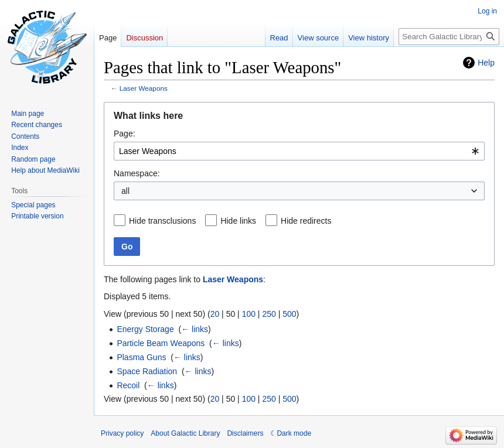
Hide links (238, 221)
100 (249, 314)
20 (215, 314)
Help (486, 63)
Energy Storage (145, 329)
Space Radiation (147, 371)
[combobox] (299, 151)
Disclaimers (245, 433)
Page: (125, 134)
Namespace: (137, 173)
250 (269, 314)
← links (195, 329)
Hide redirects (306, 221)
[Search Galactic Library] (449, 37)
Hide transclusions (162, 221)
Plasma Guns (141, 357)
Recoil (128, 385)
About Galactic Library (185, 433)
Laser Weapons (144, 88)
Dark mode (294, 433)
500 (289, 314)
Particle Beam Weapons (161, 343)
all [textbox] (125, 191)
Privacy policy (122, 433)
